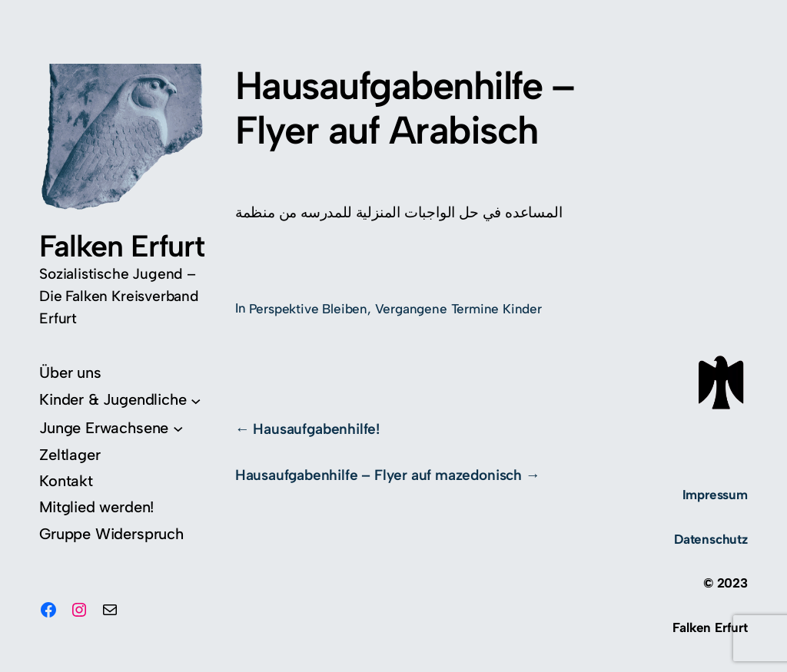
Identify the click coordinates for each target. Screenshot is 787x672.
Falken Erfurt (122, 246)
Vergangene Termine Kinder (458, 309)
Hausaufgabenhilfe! (316, 429)
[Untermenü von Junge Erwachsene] (111, 428)
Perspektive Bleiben (308, 309)
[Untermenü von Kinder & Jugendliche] (120, 400)
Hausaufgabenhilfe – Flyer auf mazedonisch (379, 475)
